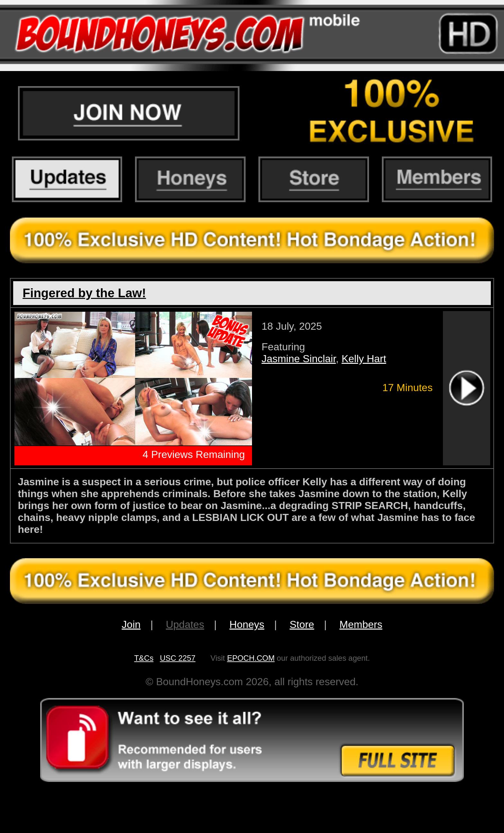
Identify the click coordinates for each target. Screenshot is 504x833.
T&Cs (144, 658)
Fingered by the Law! (84, 293)
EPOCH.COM (251, 658)
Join (131, 624)
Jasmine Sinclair (299, 359)
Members (361, 624)
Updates (185, 624)
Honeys (247, 624)
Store (302, 624)
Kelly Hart (364, 359)
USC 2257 (178, 658)
